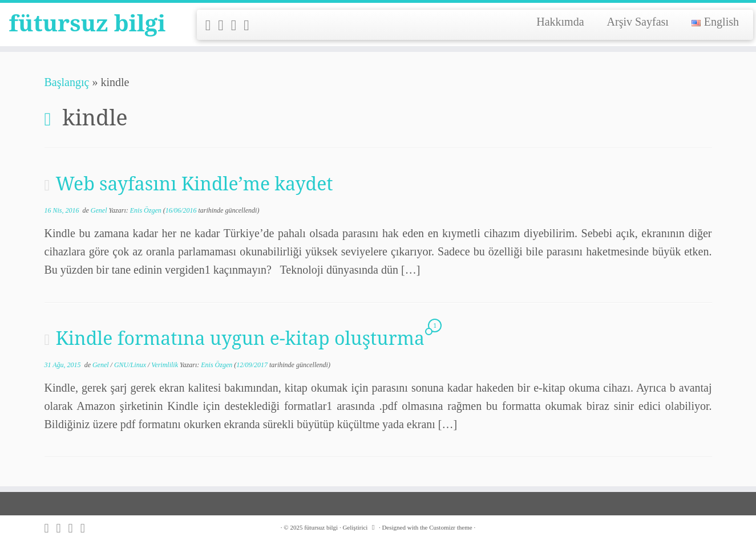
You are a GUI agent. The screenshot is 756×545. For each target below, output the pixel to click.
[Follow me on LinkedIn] (250, 25)
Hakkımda (560, 22)
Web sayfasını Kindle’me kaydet (194, 183)
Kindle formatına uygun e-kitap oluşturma (240, 338)
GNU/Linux (131, 365)
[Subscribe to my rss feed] (212, 25)
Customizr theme (450, 527)
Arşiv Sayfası (638, 22)
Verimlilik (165, 365)
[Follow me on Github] (238, 25)
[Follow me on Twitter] (225, 25)
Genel (100, 210)
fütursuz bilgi (87, 23)
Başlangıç (67, 82)
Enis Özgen (146, 210)
